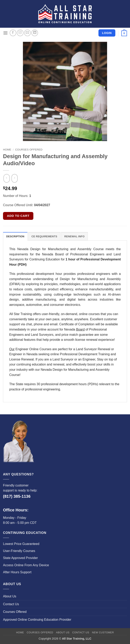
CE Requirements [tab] (44, 236)
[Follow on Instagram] (20, 33)
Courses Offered (29, 150)
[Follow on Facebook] (13, 33)
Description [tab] (15, 236)
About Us (10, 596)
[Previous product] (15, 178)
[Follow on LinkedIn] (35, 33)
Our (12, 349)
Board (80, 329)
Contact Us (11, 604)
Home (7, 150)
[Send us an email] (27, 33)
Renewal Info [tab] (74, 236)
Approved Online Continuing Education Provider (37, 620)
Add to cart (18, 216)
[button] (5, 33)
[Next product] (7, 178)
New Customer (103, 633)
